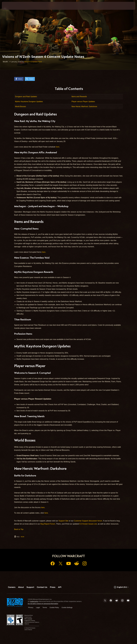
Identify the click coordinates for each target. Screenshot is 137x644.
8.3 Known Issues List (88, 524)
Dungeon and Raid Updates (26, 97)
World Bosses (21, 107)
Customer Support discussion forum (88, 521)
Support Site (63, 521)
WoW (22, 537)
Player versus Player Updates (83, 102)
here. (44, 252)
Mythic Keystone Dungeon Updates (29, 102)
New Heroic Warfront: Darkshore (84, 107)
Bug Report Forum (48, 524)
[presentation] (9, 6)
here (58, 147)
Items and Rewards (79, 97)
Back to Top (19, 529)
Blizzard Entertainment (33, 62)
